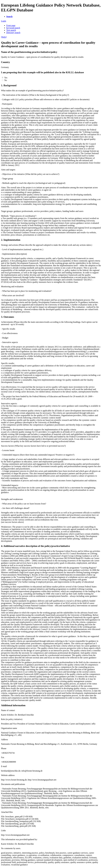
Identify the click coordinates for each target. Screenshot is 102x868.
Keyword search (13, 28)
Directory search (13, 33)
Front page (11, 25)
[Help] (4, 37)
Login (4, 21)
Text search (11, 30)
